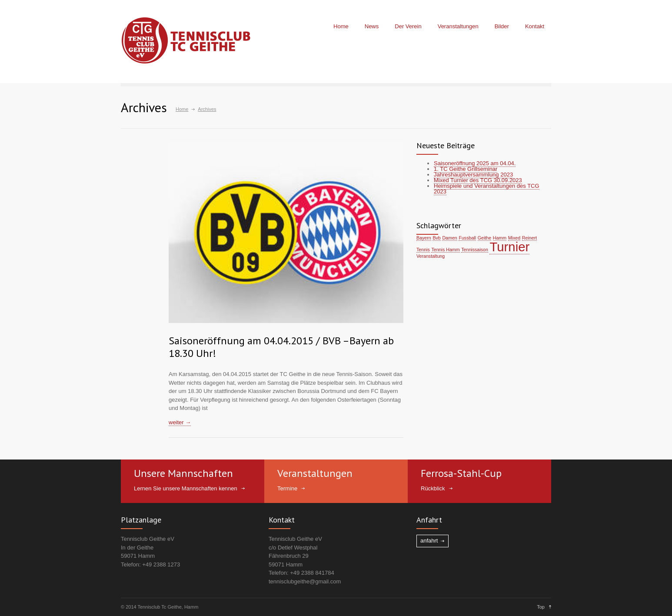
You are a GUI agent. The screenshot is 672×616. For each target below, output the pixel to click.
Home (341, 26)
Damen (449, 238)
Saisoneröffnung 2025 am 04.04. (475, 163)
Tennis (423, 250)
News (372, 26)
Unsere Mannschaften (183, 473)
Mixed (514, 238)
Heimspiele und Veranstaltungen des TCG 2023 (487, 189)
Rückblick (433, 488)
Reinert (529, 238)
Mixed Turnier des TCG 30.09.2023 (478, 180)
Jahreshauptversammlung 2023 (473, 175)
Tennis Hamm (445, 250)
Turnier (509, 247)
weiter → (180, 422)
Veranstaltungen (458, 26)
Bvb (436, 238)
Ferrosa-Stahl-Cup (461, 473)
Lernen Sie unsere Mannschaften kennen (186, 488)
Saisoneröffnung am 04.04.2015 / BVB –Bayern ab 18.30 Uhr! (281, 347)
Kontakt (535, 26)
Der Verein (408, 26)
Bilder (502, 26)
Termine (287, 488)
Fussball (467, 238)
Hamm (500, 238)
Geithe (484, 238)
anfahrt (429, 541)
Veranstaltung (431, 256)
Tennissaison (475, 250)
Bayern (424, 238)
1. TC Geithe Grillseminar (466, 169)
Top (541, 607)
